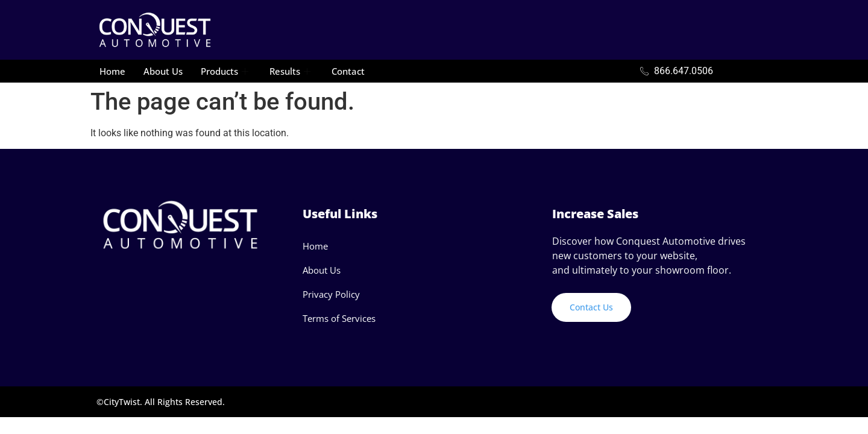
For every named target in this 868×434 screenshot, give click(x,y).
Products (226, 71)
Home (112, 71)
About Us (163, 71)
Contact (348, 71)
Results (291, 71)
